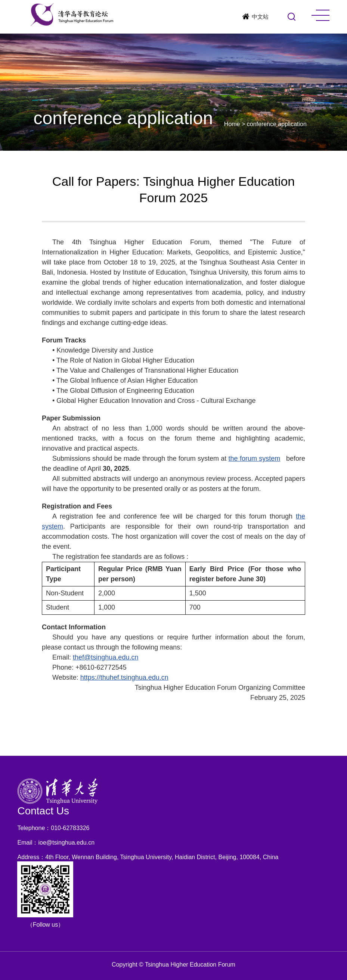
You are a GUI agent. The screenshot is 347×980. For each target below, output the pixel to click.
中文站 (260, 17)
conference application (277, 124)
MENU (320, 15)
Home (232, 124)
